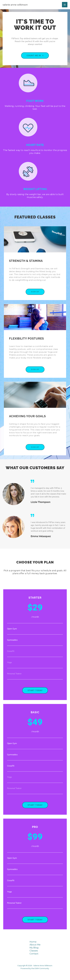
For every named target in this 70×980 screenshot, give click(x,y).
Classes (34, 951)
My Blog (34, 948)
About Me (35, 945)
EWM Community (42, 968)
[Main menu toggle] (65, 5)
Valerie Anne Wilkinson (15, 5)
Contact (34, 954)
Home (33, 942)
